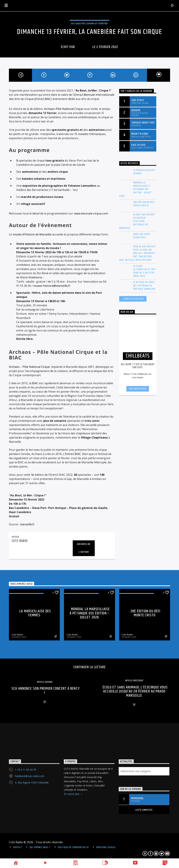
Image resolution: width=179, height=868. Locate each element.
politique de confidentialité (73, 847)
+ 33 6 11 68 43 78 (25, 770)
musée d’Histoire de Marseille (32, 234)
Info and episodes (138, 389)
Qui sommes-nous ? (40, 847)
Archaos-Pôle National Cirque (63, 109)
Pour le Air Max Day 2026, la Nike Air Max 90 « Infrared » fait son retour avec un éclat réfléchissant (138, 253)
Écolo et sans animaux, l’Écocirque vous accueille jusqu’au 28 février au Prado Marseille (135, 691)
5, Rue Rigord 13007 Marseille (32, 783)
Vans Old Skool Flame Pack (142, 236)
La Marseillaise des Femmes (144, 172)
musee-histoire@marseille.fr (52, 286)
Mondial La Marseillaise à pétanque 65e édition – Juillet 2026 (136, 189)
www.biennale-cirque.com (91, 213)
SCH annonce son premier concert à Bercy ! (46, 691)
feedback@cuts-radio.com (30, 776)
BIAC (35, 383)
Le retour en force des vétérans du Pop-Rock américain (144, 286)
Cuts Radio (17, 634)
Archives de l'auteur (84, 548)
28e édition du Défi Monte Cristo (144, 204)
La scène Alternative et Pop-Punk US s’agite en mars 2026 (145, 271)
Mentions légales (106, 847)
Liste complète (144, 810)
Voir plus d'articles (133, 299)
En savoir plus (73, 794)
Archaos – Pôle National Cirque (29, 367)
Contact (18, 847)
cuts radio (84, 47)
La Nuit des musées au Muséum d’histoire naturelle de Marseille (137, 221)
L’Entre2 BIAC (72, 454)
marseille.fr (27, 524)
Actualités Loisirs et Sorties (89, 23)
